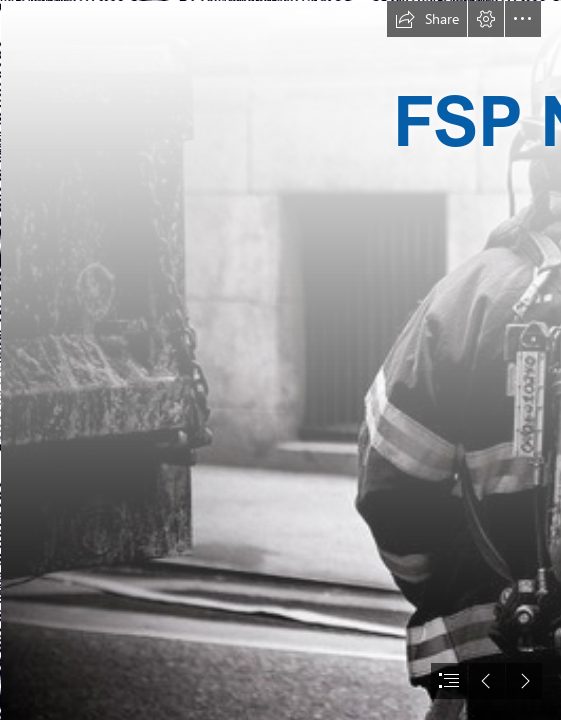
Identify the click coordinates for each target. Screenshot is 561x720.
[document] (280, 360)
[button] (427, 19)
